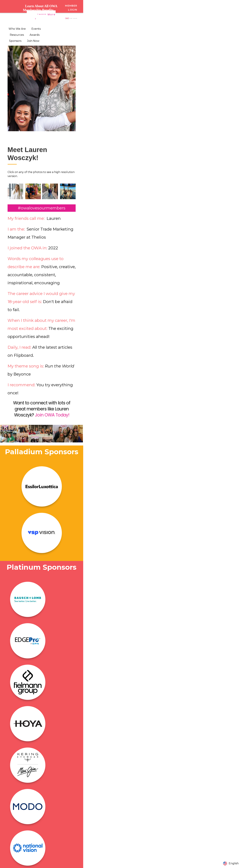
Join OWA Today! (52, 415)
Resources (17, 35)
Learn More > (45, 17)
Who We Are (17, 29)
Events (36, 29)
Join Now (33, 41)
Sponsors (15, 41)
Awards (35, 35)
